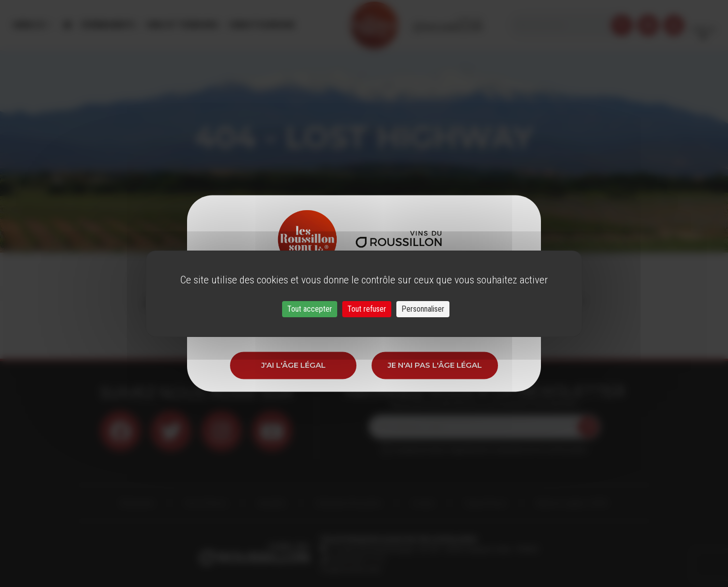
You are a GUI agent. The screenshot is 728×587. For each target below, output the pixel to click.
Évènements (109, 25)
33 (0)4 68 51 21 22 (356, 559)
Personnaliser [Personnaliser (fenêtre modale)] (423, 309)
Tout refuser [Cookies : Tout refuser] (367, 309)
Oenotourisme (261, 25)
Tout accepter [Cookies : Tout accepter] (310, 309)
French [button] (703, 25)
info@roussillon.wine (351, 569)
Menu (30, 25)
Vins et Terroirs (182, 25)
